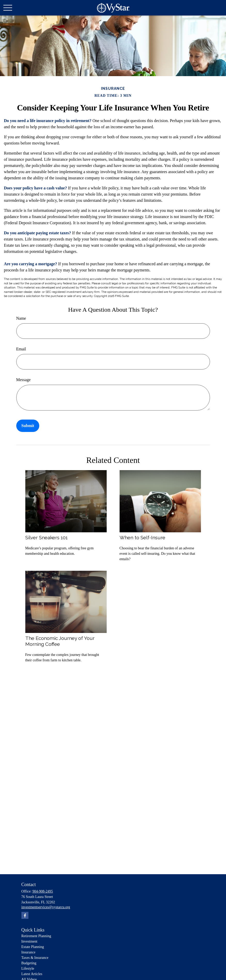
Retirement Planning (36, 936)
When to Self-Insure (142, 537)
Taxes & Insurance (35, 958)
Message (24, 380)
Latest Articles (32, 974)
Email (21, 349)
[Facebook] (25, 915)
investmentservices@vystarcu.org (46, 907)
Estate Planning (33, 947)
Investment (29, 941)
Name (21, 318)
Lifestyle (28, 969)
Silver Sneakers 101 (46, 537)
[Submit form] (28, 426)
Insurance (28, 952)
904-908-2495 (42, 891)
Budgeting (29, 963)
